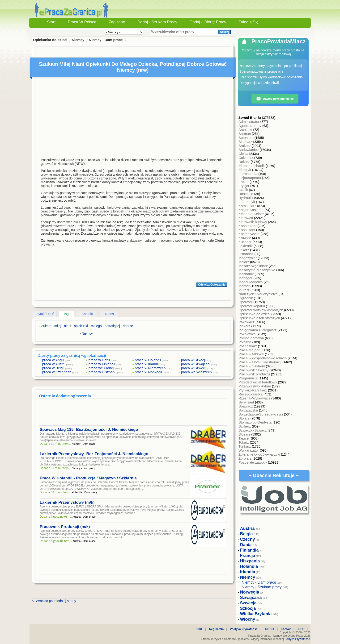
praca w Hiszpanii (102, 372)
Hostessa (246, 194)
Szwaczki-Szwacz (253, 430)
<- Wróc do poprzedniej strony (54, 601)
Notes (109, 314)
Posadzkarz (248, 346)
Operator (246, 302)
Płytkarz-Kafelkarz (253, 390)
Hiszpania (250, 561)
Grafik (244, 190)
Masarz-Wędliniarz (254, 266)
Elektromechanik (252, 166)
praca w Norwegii (148, 372)
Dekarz (245, 162)
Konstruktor (248, 226)
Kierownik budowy (253, 222)
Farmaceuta (248, 174)
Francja (248, 556)
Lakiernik (246, 246)
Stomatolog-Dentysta (255, 422)
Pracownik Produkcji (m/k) (65, 527)
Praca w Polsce (82, 22)
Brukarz (245, 146)
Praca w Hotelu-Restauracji (260, 362)
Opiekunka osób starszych (260, 318)
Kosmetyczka (249, 234)
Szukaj (225, 32)
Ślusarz (245, 434)
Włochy (248, 619)
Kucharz (245, 242)
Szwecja (248, 603)
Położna (245, 342)
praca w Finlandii (102, 364)
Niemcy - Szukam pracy (262, 587)
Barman (245, 134)
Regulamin (216, 629)
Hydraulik (246, 198)
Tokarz (244, 442)
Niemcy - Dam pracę (106, 40)
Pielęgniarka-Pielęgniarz (258, 330)
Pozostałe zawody (253, 462)
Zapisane (117, 22)
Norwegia (250, 592)
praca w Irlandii (147, 364)
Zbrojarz (245, 458)
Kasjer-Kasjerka (251, 210)
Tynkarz (245, 446)
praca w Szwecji (194, 368)
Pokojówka (248, 334)
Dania (246, 545)
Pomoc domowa (252, 338)
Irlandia (248, 572)
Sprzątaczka (249, 410)
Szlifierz (245, 426)
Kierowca (246, 218)
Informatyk (247, 202)
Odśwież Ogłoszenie (212, 285)
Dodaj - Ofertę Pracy (208, 22)
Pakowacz (247, 322)
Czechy (248, 539)
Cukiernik (246, 158)
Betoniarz (246, 138)
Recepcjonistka (251, 394)
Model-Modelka (251, 282)
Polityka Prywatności (244, 629)
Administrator (249, 122)
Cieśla (244, 154)
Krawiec (245, 238)
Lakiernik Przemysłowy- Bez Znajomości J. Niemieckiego (94, 454)
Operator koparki (252, 306)
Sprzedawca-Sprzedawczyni (261, 414)
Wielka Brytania (256, 614)
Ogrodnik (246, 298)
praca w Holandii (148, 360)
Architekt (246, 130)
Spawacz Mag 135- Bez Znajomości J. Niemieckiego (89, 430)
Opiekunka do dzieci (255, 314)
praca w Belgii (53, 368)
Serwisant (247, 402)
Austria (247, 528)
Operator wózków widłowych (261, 310)
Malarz (244, 262)
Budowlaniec (249, 150)
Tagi (66, 314)
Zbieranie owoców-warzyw (260, 454)
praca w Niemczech (150, 368)
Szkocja (248, 608)
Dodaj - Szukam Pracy (157, 22)
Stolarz (244, 418)
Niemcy (78, 40)
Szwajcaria (251, 598)
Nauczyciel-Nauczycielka (259, 294)
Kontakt (87, 314)
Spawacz (246, 406)
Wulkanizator (249, 450)
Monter (244, 286)
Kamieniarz (248, 206)
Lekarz (244, 250)
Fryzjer (244, 186)
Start (51, 22)
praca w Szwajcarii (196, 364)
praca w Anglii (53, 360)
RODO (270, 629)
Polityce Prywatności (297, 639)
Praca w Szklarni (252, 366)
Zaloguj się (249, 22)
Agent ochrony (250, 126)
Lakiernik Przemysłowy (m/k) (67, 502)
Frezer (244, 182)
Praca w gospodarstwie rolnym (263, 358)
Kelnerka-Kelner (252, 214)
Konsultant (247, 230)
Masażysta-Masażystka (257, 270)
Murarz (244, 290)
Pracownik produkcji (255, 374)
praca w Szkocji (193, 360)
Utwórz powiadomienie (275, 99)
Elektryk (245, 170)
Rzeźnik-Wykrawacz (255, 398)
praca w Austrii (54, 364)
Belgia (246, 534)
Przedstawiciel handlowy (258, 382)
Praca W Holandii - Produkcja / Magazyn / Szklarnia (88, 478)
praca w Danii (99, 360)
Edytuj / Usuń (44, 314)
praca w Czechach (57, 372)
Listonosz (246, 254)
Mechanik (246, 274)
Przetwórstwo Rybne (255, 386)
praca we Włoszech (196, 372)
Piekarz (245, 326)
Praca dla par (249, 350)
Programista (249, 378)
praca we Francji (102, 368)
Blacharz (246, 142)
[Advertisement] (133, 116)
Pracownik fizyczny (254, 370)
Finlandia (249, 550)
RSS (301, 629)
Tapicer (245, 438)
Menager (246, 278)
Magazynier (248, 258)
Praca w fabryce (252, 354)
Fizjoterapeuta (250, 178)
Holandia (249, 566)
